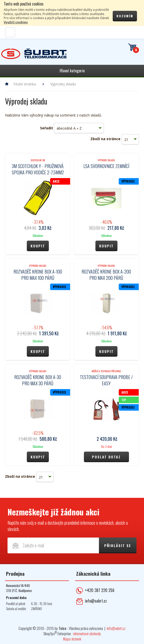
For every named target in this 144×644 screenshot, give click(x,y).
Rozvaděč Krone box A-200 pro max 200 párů (106, 275)
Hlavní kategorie (72, 71)
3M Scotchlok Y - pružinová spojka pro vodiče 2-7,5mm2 (38, 169)
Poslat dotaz (106, 457)
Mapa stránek (72, 639)
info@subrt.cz (96, 601)
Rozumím (125, 16)
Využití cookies (16, 22)
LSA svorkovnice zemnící (106, 166)
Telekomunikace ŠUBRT (34, 54)
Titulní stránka (24, 84)
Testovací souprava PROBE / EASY (106, 380)
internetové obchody (87, 633)
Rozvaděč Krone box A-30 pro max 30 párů (38, 380)
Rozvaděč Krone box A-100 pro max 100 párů (38, 275)
